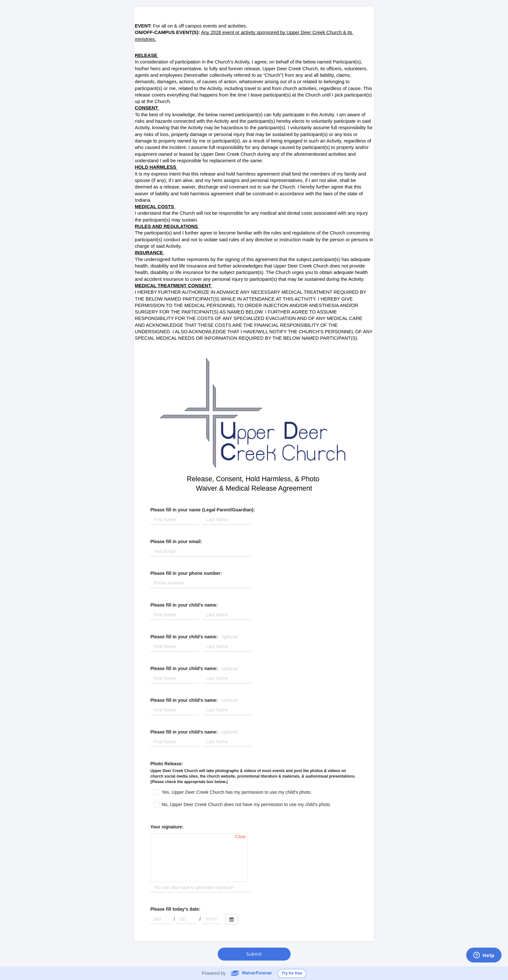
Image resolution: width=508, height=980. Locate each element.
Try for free (292, 973)
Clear (241, 837)
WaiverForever (251, 973)
